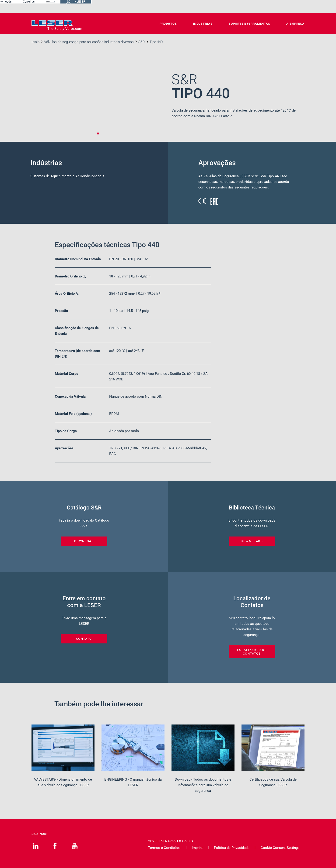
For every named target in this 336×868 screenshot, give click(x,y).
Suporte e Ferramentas (249, 24)
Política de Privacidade (232, 848)
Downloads (194, 6)
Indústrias (203, 24)
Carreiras (219, 6)
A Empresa (295, 24)
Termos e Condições (164, 848)
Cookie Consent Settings (280, 848)
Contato (171, 6)
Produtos (168, 24)
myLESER (289, 7)
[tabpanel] (98, 100)
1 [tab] (98, 133)
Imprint (197, 848)
